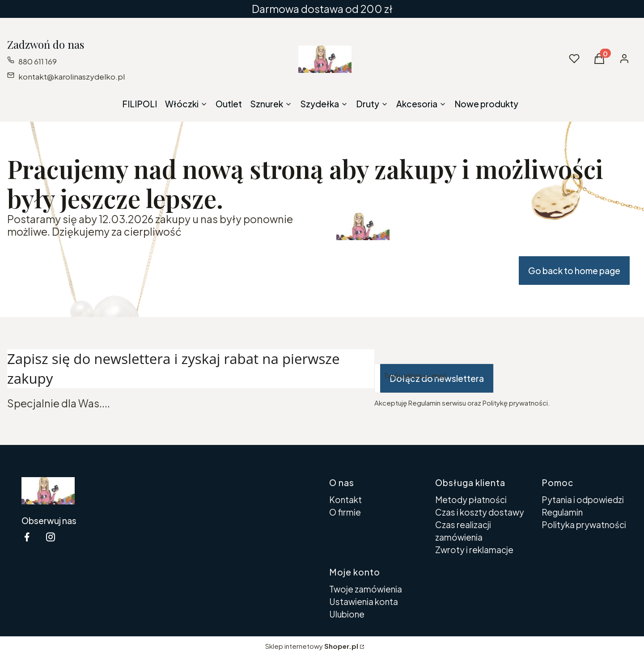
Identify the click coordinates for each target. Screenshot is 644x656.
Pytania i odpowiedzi (583, 499)
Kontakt (345, 499)
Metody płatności (471, 499)
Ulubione (347, 614)
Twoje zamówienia (366, 589)
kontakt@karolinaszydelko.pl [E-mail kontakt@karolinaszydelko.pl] (72, 76)
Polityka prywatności (584, 525)
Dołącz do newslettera (437, 378)
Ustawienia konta (364, 601)
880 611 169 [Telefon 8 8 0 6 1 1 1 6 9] (38, 61)
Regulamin (562, 512)
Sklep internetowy (312, 646)
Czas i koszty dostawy (480, 512)
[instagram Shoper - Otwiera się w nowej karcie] (51, 537)
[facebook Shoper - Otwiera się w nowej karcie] (27, 537)
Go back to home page (574, 271)
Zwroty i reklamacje (474, 550)
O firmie (345, 512)
